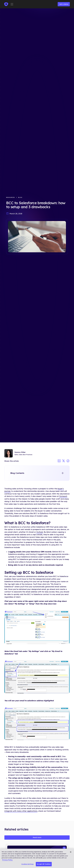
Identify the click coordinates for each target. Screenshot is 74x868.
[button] (12, 4)
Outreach (63, 496)
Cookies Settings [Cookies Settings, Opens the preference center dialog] (27, 864)
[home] (6, 4)
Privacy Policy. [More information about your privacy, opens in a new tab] (7, 860)
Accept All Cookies (44, 864)
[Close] (71, 852)
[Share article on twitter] (64, 461)
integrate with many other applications (21, 811)
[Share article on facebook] (68, 461)
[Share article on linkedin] (59, 461)
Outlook (40, 532)
